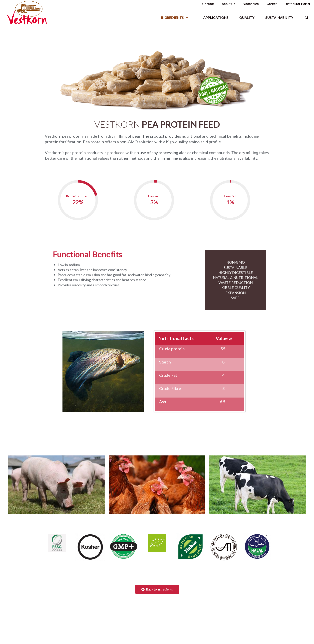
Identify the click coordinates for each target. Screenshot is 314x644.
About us (229, 4)
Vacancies (251, 4)
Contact (208, 4)
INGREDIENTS (177, 18)
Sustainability (279, 18)
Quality (247, 18)
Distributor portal (297, 4)
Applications (216, 18)
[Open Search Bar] (306, 18)
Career (272, 4)
